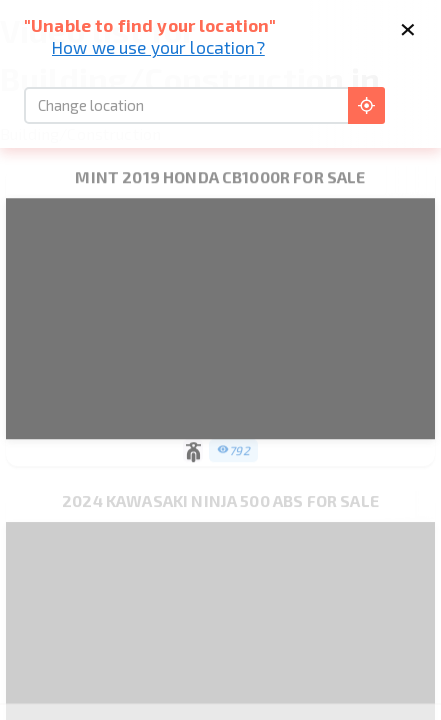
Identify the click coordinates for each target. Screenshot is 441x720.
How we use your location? (158, 47)
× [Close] (407, 26)
